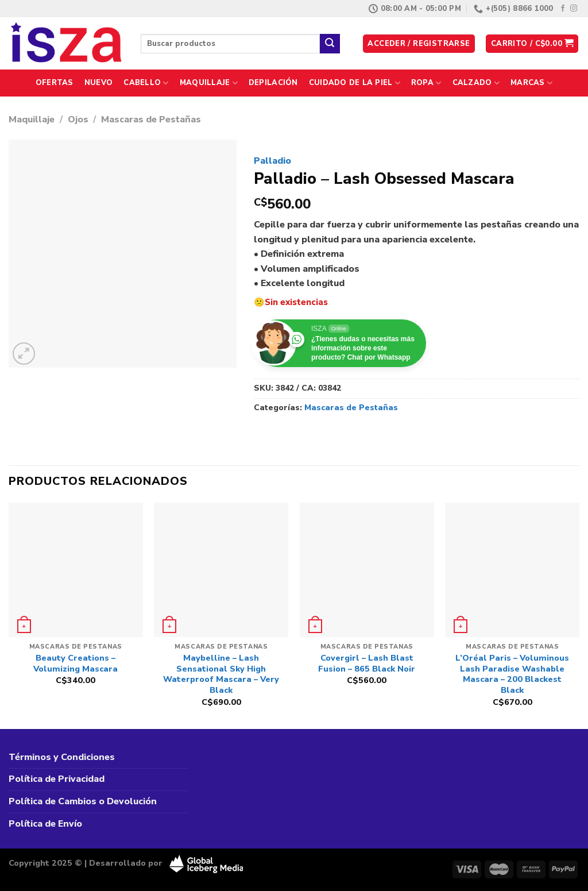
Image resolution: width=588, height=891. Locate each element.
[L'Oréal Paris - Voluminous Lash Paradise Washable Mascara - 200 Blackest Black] (512, 570)
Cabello (146, 83)
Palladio (272, 161)
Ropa (426, 83)
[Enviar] (330, 44)
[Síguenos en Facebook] (563, 9)
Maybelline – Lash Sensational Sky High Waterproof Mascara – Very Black (221, 674)
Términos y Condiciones (62, 757)
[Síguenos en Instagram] (574, 9)
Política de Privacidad (57, 779)
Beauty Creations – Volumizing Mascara (76, 663)
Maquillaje (209, 83)
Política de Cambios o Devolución (83, 801)
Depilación (273, 83)
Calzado (476, 83)
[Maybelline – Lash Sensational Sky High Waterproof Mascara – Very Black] (221, 570)
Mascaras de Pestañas (151, 119)
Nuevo (98, 83)
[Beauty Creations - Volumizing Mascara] (76, 570)
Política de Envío (45, 824)
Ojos (78, 119)
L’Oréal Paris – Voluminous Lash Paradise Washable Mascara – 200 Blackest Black (512, 674)
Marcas (531, 83)
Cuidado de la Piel (355, 83)
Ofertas (55, 83)
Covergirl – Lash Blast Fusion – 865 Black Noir (367, 663)
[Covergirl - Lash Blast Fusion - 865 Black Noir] (367, 570)
